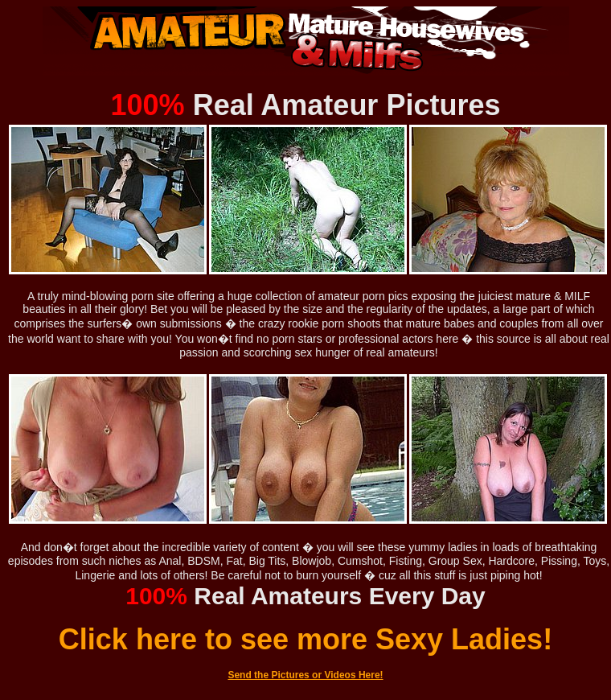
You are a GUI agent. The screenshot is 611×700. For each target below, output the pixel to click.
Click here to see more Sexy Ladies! (305, 639)
